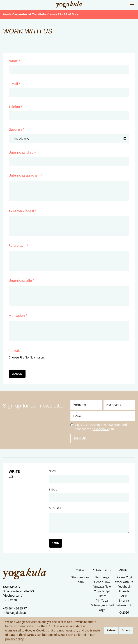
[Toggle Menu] (132, 5)
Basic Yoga (102, 577)
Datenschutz (124, 605)
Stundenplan (80, 577)
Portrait (14, 351)
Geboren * (17, 130)
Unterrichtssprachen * (25, 175)
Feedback (124, 587)
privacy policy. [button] (15, 639)
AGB (124, 596)
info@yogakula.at (14, 613)
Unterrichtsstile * (22, 280)
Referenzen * (18, 245)
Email (53, 490)
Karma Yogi (124, 577)
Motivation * (18, 316)
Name (53, 471)
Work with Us (124, 582)
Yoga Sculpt (102, 591)
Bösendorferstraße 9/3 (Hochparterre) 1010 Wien (18, 596)
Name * (15, 61)
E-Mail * (15, 84)
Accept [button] (126, 630)
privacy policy (101, 429)
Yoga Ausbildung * (23, 210)
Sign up (80, 438)
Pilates (102, 596)
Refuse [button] (111, 630)
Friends (124, 591)
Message (55, 508)
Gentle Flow (102, 582)
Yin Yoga (102, 601)
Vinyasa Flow (102, 587)
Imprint (124, 601)
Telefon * (16, 107)
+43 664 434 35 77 (15, 608)
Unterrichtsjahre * (22, 152)
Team (80, 582)
